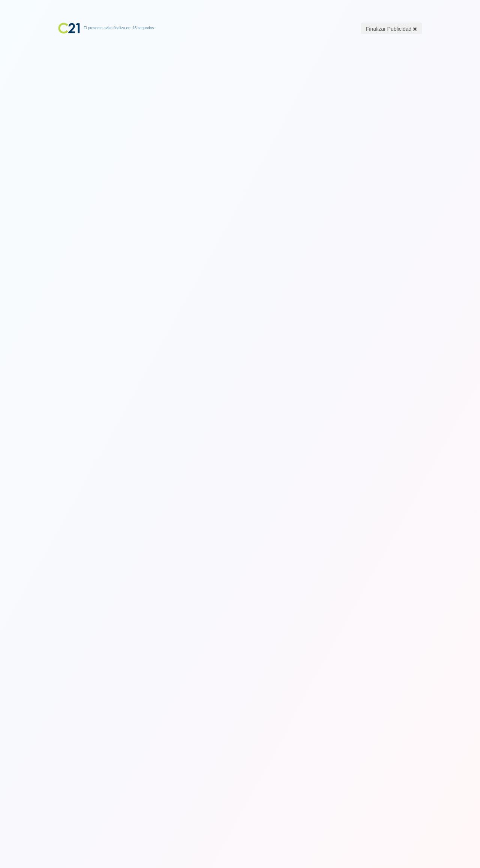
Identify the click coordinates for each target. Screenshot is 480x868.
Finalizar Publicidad (391, 29)
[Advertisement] (240, 81)
